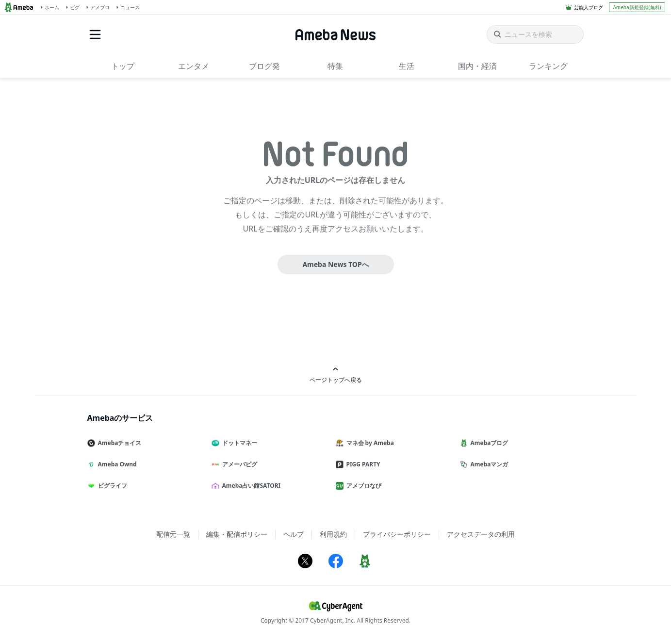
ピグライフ (111, 486)
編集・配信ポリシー (237, 534)
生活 (407, 66)
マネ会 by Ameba (369, 443)
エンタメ (194, 66)
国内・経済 (477, 66)
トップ (123, 66)
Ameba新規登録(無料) (637, 7)
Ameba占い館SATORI (250, 486)
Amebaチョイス (118, 443)
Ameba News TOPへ (335, 264)
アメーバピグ (238, 464)
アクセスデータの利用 (481, 534)
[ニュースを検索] (535, 34)
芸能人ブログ (589, 7)
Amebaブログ (488, 443)
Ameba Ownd (116, 464)
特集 (335, 66)
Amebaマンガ (488, 464)
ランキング (548, 66)
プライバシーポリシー (397, 534)
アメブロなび (362, 486)
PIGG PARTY (362, 464)
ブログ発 (264, 66)
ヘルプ (294, 534)
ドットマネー (238, 443)
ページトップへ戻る (336, 375)
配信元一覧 (173, 534)
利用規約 (333, 534)
